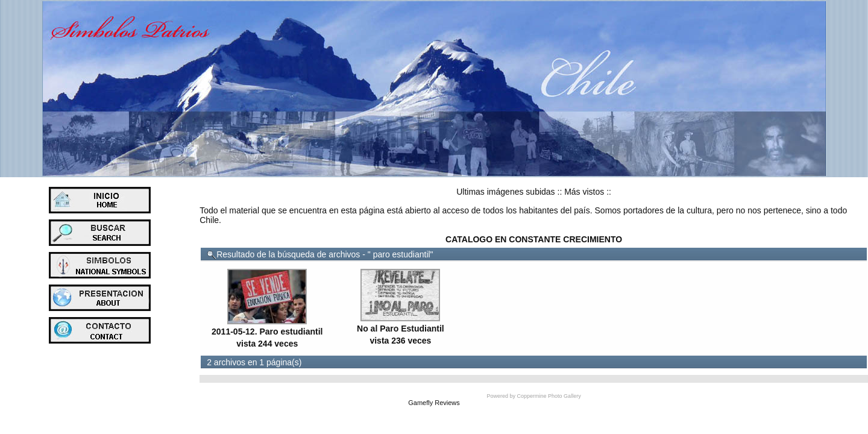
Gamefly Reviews (434, 403)
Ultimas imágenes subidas (505, 192)
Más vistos (584, 192)
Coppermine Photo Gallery (549, 396)
